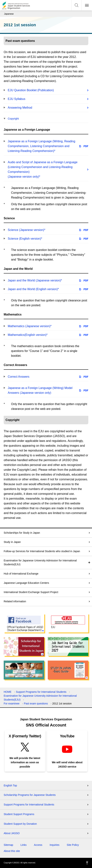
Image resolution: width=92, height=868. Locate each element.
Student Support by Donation (20, 824)
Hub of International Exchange (21, 574)
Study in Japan (12, 542)
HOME (8, 692)
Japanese (9, 14)
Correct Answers (19, 377)
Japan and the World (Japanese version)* (35, 280)
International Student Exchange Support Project (31, 592)
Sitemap (8, 845)
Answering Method (20, 108)
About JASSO (12, 833)
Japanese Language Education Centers (26, 583)
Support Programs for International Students (41, 692)
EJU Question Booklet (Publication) (31, 90)
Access (38, 845)
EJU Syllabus (17, 99)
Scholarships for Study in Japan (22, 533)
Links (24, 845)
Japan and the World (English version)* (33, 289)
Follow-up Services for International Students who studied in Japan (42, 551)
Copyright (13, 119)
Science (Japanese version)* (27, 230)
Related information (15, 601)
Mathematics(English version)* (28, 335)
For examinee (12, 704)
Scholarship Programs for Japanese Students (30, 795)
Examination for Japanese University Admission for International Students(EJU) (40, 562)
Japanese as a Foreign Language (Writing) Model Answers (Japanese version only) (40, 390)
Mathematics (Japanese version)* (30, 326)
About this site (12, 851)
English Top (10, 785)
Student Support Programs (19, 814)
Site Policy (73, 845)
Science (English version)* (25, 239)
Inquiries (54, 845)
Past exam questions (36, 704)
